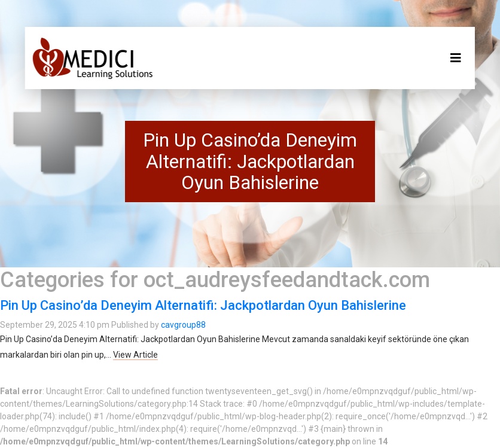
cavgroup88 (183, 325)
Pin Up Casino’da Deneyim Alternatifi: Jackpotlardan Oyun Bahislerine (203, 305)
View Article (135, 355)
